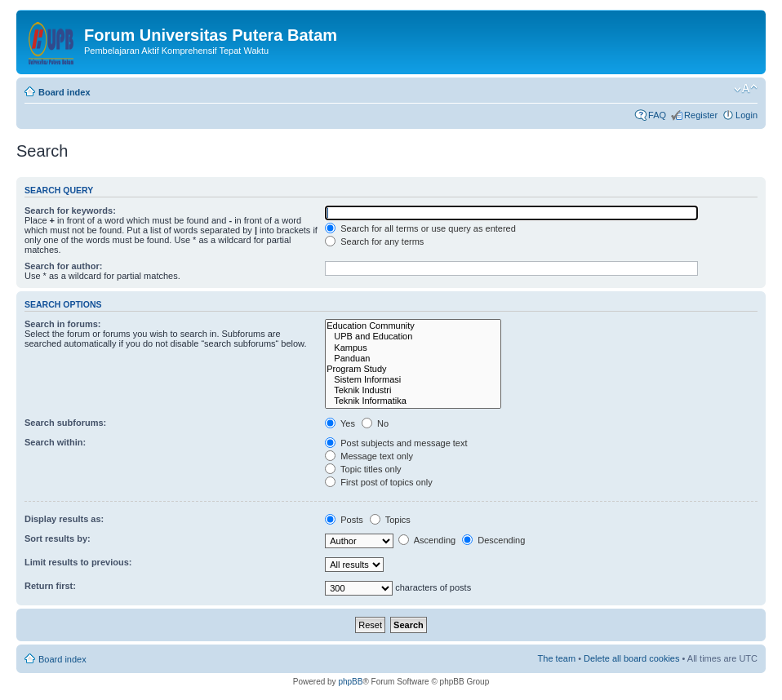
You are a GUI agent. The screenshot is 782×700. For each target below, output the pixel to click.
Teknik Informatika (413, 401)
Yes (340, 423)
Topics (390, 520)
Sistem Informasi (413, 380)
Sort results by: (58, 538)
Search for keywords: (70, 210)
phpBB (350, 682)
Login (746, 115)
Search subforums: (65, 423)
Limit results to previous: (78, 562)
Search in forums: (63, 324)
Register (701, 115)
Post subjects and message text (396, 443)
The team (557, 658)
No (375, 423)
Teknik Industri (413, 390)
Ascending (427, 540)
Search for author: (63, 266)
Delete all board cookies (631, 658)
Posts (344, 520)
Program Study (413, 369)
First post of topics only (379, 482)
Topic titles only (363, 469)
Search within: (55, 442)
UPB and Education (413, 337)
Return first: (50, 586)
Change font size (746, 89)
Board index (64, 92)
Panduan (413, 359)
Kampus (413, 348)
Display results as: (64, 519)
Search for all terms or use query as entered (420, 228)
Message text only (369, 456)
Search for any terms (374, 241)
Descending (493, 540)
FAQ (657, 115)
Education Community (413, 326)
